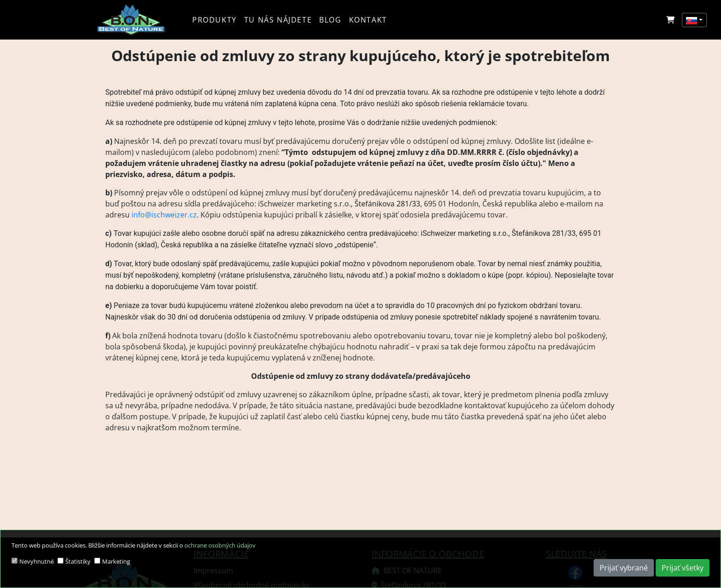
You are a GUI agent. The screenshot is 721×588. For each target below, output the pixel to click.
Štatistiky (78, 561)
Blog (330, 20)
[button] (694, 20)
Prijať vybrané (624, 568)
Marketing (116, 561)
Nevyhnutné (37, 561)
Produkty (215, 20)
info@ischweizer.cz (164, 215)
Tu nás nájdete (278, 20)
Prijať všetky (683, 568)
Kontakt (368, 20)
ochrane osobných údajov (220, 545)
